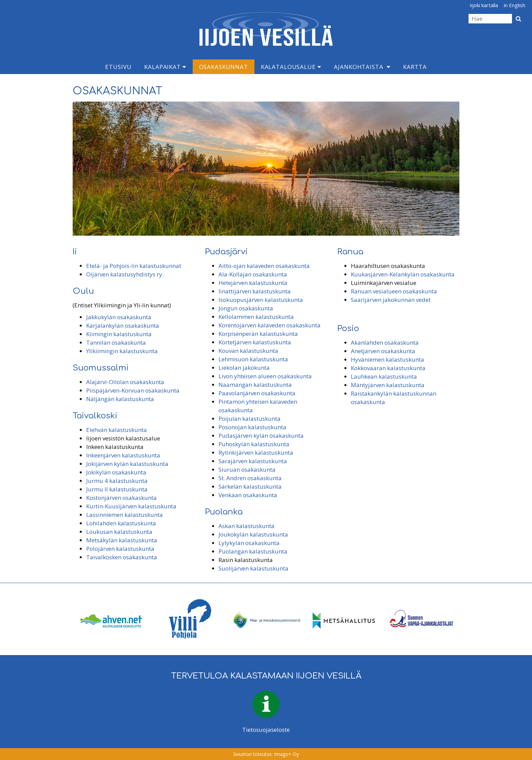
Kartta (415, 67)
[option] (111, 619)
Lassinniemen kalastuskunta (125, 515)
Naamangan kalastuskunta (255, 385)
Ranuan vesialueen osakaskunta (394, 291)
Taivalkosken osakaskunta (122, 557)
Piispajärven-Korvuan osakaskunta (133, 390)
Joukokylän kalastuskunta (253, 534)
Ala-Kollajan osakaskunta (253, 274)
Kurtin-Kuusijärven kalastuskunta (131, 506)
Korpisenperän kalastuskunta (258, 334)
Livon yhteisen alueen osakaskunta (265, 376)
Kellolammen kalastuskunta (256, 317)
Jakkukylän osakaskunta (119, 317)
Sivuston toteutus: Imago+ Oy (266, 754)
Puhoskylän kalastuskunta (254, 444)
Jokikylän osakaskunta (116, 472)
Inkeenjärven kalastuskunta (123, 455)
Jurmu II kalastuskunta (117, 489)
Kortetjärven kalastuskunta (255, 342)
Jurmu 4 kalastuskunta (117, 481)
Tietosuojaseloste (266, 730)
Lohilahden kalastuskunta (121, 523)
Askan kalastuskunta (246, 526)
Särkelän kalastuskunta (250, 486)
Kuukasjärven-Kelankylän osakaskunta (403, 274)
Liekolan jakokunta (244, 368)
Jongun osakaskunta (246, 308)
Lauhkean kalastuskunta (384, 376)
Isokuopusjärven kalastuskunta (261, 300)
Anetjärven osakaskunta (383, 351)
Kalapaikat (165, 67)
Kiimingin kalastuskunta (119, 334)
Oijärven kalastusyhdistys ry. (125, 274)
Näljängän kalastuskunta (120, 399)
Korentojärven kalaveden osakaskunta (270, 325)
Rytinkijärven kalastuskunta (256, 453)
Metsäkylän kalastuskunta (122, 540)
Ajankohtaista (358, 67)
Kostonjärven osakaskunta (121, 498)
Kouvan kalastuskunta (248, 351)
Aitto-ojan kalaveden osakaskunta (264, 266)
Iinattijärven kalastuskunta (255, 291)
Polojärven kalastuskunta (120, 549)
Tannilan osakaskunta (116, 342)
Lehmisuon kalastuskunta (253, 359)
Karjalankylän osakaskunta (123, 325)
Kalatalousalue (291, 67)
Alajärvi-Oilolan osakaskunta (125, 382)
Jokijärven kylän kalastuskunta (127, 464)
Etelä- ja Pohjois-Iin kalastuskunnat (134, 266)
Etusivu (118, 67)
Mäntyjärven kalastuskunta (388, 385)
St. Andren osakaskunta (250, 478)
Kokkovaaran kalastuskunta (388, 368)
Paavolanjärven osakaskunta (257, 393)
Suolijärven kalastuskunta (253, 568)
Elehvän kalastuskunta (117, 430)
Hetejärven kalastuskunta (253, 283)
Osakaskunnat (224, 67)
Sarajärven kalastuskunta (253, 461)
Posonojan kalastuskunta (252, 427)
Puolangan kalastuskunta (253, 551)
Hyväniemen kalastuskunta (387, 359)
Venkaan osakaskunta (248, 495)
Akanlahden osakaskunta (385, 342)
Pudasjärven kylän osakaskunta (261, 436)
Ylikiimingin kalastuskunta (122, 351)
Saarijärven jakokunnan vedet (391, 300)
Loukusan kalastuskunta (119, 532)
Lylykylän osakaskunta (249, 543)
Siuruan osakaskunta (247, 469)
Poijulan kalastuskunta (250, 419)
